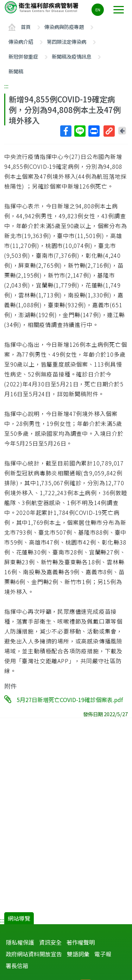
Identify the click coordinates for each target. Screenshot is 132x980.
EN (98, 10)
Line (80, 131)
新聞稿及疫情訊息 (71, 56)
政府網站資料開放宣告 (34, 954)
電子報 (103, 954)
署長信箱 (17, 966)
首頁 (26, 27)
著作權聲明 (81, 942)
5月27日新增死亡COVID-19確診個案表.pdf (70, 700)
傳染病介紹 (21, 41)
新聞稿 (16, 71)
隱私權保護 (20, 942)
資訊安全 (50, 942)
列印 (94, 131)
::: (6, 86)
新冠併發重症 (23, 56)
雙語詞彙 (78, 954)
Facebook (65, 131)
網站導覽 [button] (19, 918)
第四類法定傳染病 (67, 41)
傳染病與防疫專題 (64, 27)
